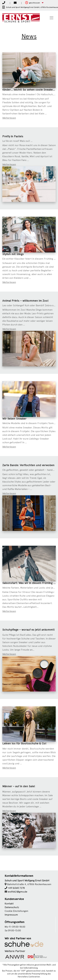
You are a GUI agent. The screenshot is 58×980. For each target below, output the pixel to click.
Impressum (11, 915)
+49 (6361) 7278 (15, 888)
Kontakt (9, 904)
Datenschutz (12, 907)
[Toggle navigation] (52, 18)
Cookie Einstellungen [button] (16, 911)
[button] (34, 3)
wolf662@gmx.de (17, 892)
